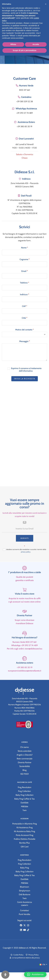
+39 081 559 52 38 (25, 101)
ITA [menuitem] (44, 965)
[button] (35, 973)
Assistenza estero (25, 672)
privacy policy (26, 561)
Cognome (25, 259)
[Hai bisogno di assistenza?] (24, 642)
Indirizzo (24, 294)
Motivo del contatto (24, 330)
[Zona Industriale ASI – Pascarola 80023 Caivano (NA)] (24, 439)
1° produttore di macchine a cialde (24, 582)
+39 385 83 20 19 (24, 126)
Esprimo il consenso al (25, 370)
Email (25, 271)
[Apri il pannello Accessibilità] (5, 975)
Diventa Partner (24, 625)
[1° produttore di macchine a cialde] (24, 577)
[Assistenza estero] (24, 668)
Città (24, 318)
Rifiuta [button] (13, 44)
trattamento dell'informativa (30, 370)
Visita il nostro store (25, 603)
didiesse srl (24, 948)
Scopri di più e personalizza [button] (24, 50)
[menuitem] (43, 965)
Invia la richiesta (25, 379)
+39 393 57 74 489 (24, 113)
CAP (25, 306)
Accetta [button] (36, 44)
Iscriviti (25, 547)
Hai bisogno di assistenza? (24, 647)
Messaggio (24, 341)
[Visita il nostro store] (25, 599)
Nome (24, 248)
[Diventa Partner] (25, 620)
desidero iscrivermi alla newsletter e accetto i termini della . (24, 560)
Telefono (24, 283)
